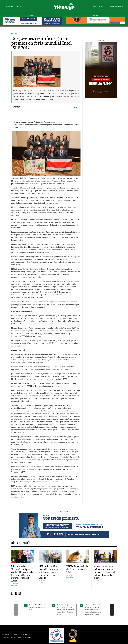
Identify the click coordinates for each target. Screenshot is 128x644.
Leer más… (15, 586)
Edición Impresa (96, 7)
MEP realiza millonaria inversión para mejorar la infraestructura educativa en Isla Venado (50, 572)
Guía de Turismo (16, 637)
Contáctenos (27, 637)
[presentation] (16, 610)
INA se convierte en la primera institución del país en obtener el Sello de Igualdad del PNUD (105, 572)
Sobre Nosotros (7, 634)
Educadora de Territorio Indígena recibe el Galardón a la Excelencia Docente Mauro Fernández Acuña (22, 574)
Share (75, 107)
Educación (14, 34)
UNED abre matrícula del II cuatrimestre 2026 (77, 569)
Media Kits (6, 637)
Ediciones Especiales (115, 7)
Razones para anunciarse (22, 634)
